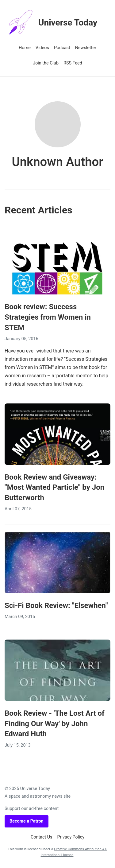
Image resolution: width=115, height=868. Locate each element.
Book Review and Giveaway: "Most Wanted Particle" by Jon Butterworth (54, 487)
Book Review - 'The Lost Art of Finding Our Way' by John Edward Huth (55, 724)
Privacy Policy (71, 837)
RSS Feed (73, 63)
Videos (42, 48)
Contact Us (42, 837)
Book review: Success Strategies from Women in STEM (48, 317)
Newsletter (86, 48)
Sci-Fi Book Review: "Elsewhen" (56, 605)
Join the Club (46, 63)
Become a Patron (27, 821)
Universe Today (51, 23)
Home (25, 48)
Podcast (62, 48)
